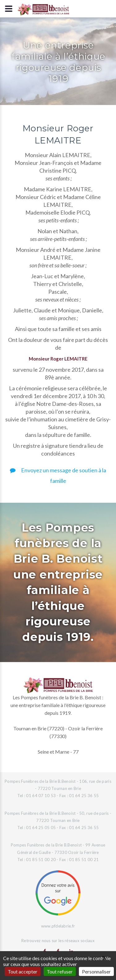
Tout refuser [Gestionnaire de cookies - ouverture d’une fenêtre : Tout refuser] (60, 971)
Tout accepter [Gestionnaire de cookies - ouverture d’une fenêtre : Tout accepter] (23, 971)
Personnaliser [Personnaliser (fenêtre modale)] (96, 971)
